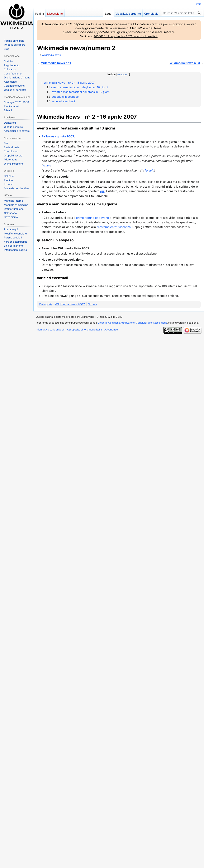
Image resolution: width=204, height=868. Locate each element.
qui (102, 191)
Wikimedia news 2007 (70, 304)
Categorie (46, 304)
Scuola (92, 304)
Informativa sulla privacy (50, 330)
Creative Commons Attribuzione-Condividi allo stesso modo (132, 323)
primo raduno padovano (92, 218)
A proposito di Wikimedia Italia (84, 330)
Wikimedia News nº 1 (56, 63)
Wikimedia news (51, 55)
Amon (46, 165)
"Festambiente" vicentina (114, 227)
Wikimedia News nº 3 (185, 63)
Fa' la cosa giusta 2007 (58, 136)
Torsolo (149, 170)
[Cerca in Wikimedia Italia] (182, 13)
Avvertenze (111, 330)
